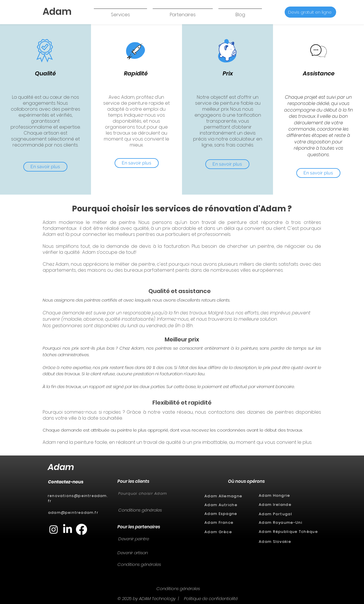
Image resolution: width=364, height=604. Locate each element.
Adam (61, 467)
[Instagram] (54, 529)
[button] (120, 12)
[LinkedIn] (68, 529)
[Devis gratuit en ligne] (310, 12)
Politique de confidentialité (211, 598)
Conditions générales (140, 510)
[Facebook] (81, 529)
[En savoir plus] (45, 167)
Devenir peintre (134, 539)
